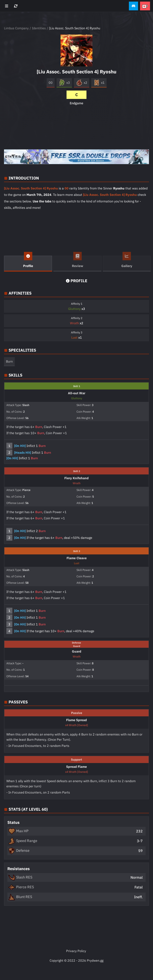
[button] (133, 6)
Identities (39, 28)
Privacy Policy (76, 951)
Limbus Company (16, 28)
